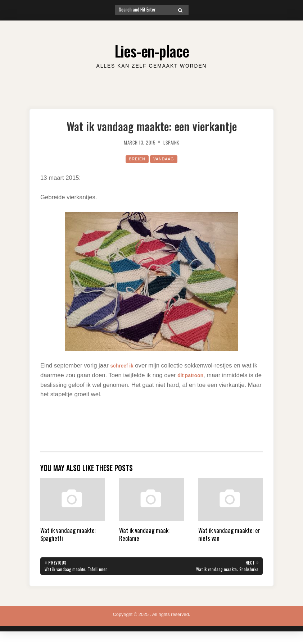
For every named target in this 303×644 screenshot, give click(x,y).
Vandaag (165, 159)
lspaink (175, 142)
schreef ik (124, 366)
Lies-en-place (152, 49)
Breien (135, 159)
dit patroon (193, 375)
